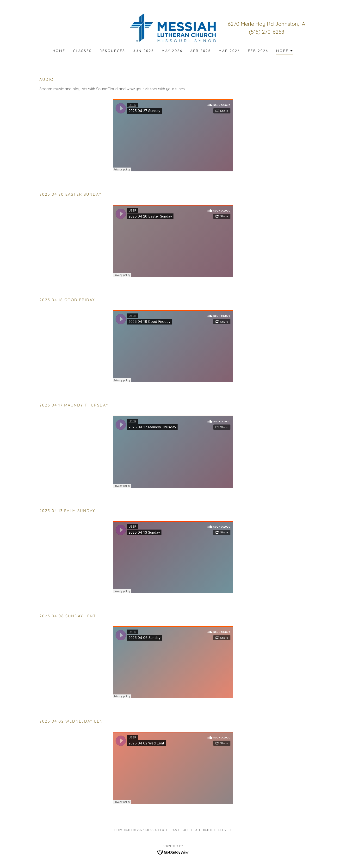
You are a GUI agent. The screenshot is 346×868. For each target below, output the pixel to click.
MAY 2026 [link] (172, 51)
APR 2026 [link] (201, 51)
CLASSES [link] (82, 51)
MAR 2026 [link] (229, 51)
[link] (173, 27)
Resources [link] (112, 51)
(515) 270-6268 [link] (267, 32)
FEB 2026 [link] (258, 51)
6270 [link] (234, 24)
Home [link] (59, 51)
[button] (285, 51)
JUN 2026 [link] (143, 51)
